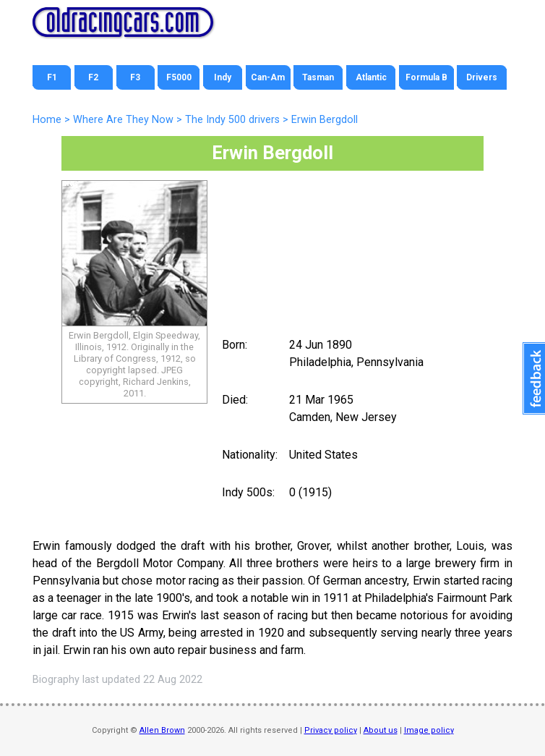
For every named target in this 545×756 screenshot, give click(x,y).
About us (381, 730)
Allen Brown (162, 730)
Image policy (429, 730)
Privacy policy (331, 730)
